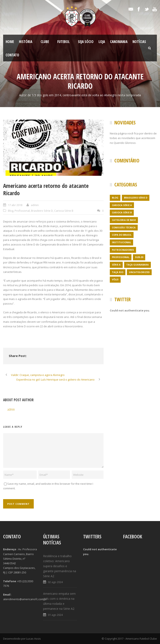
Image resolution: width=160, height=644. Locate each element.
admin (35, 205)
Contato (12, 55)
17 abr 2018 (15, 205)
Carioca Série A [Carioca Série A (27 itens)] (122, 205)
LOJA (102, 42)
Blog (11, 211)
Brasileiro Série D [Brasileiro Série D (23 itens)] (136, 198)
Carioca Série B (64, 211)
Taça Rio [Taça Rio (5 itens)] (118, 272)
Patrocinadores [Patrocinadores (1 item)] (123, 250)
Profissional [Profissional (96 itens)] (121, 257)
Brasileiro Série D (42, 211)
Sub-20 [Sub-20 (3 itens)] (139, 257)
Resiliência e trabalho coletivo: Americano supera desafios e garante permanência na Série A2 (60, 566)
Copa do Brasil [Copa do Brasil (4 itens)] (122, 235)
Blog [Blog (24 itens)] (115, 198)
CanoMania (119, 42)
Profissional (22, 211)
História (26, 42)
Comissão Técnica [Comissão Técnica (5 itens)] (124, 227)
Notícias (139, 42)
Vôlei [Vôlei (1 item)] (115, 279)
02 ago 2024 (55, 582)
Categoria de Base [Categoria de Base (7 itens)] (124, 220)
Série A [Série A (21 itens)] (116, 265)
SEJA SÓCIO (86, 42)
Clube (45, 42)
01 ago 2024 (55, 615)
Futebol (63, 42)
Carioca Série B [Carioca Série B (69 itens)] (122, 212)
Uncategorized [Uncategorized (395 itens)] (139, 272)
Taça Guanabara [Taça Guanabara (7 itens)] (137, 265)
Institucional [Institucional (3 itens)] (121, 242)
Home (10, 42)
